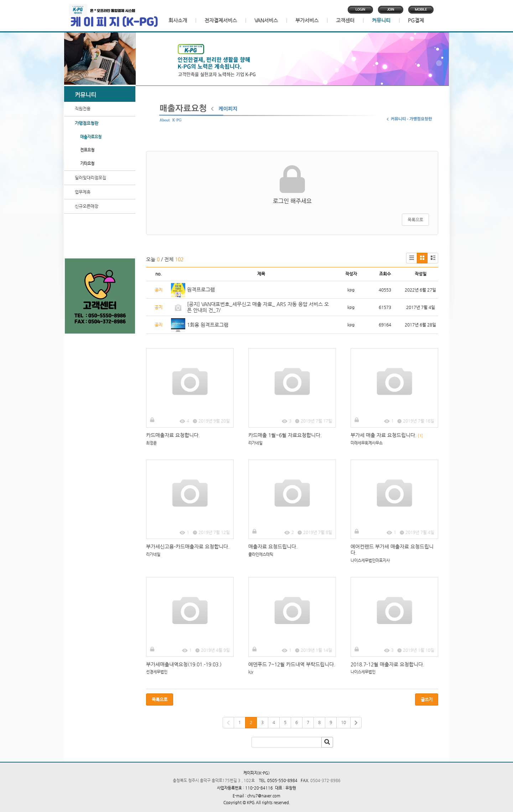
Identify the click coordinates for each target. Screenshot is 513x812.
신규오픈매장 (87, 206)
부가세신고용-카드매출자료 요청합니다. (188, 546)
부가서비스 (307, 20)
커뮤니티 (381, 20)
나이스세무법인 (363, 672)
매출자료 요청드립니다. (273, 546)
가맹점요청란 (87, 123)
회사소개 (178, 20)
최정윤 (151, 443)
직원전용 (83, 109)
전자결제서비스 (221, 20)
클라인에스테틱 (261, 554)
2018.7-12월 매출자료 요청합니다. (387, 664)
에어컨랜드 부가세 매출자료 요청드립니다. (392, 549)
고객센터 (345, 20)
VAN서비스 (266, 20)
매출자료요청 (91, 137)
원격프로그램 (201, 289)
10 (343, 722)
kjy (251, 672)
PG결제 (416, 20)
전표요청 (87, 150)
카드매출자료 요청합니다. (173, 435)
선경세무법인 (157, 672)
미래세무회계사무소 (367, 443)
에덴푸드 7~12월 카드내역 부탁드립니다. (292, 664)
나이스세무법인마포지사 (370, 560)
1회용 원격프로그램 (208, 325)
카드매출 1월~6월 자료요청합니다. (285, 435)
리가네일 (255, 443)
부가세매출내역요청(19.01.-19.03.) (184, 664)
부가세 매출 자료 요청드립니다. (387, 435)
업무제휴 (83, 192)
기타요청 (87, 164)
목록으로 (415, 220)
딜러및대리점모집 (90, 178)
